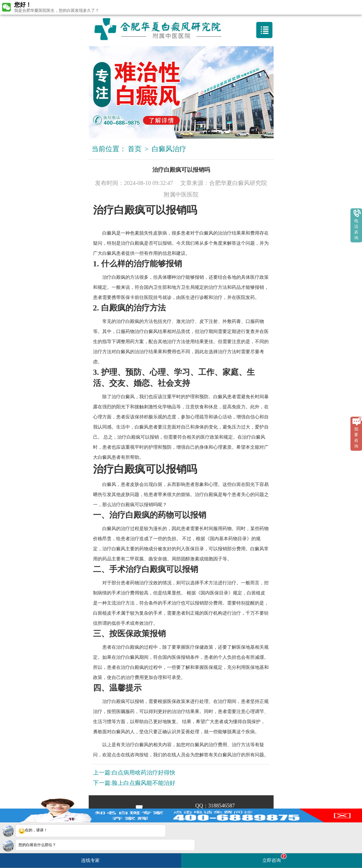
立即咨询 (274, 858)
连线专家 (90, 860)
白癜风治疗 (169, 149)
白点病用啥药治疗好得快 (144, 772)
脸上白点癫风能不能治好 (144, 783)
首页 (135, 149)
